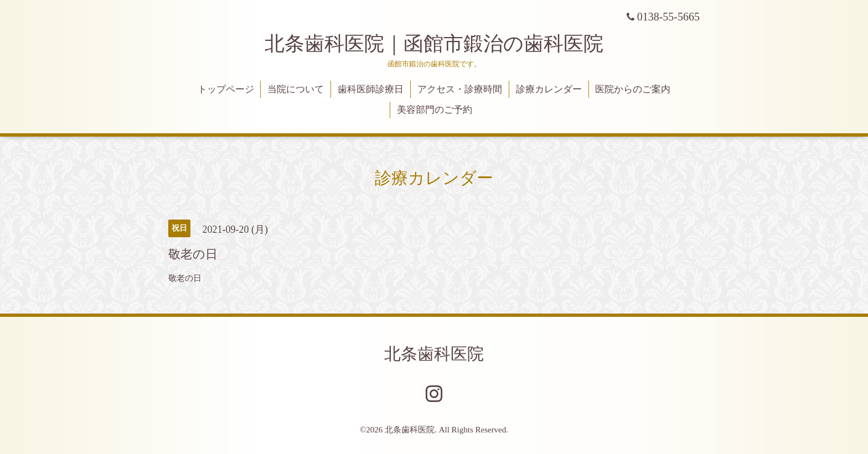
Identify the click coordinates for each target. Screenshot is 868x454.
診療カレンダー (549, 89)
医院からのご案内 (633, 89)
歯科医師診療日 (371, 89)
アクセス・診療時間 (460, 89)
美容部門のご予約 (435, 110)
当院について (296, 89)
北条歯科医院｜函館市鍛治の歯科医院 (444, 44)
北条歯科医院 (434, 354)
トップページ (226, 89)
